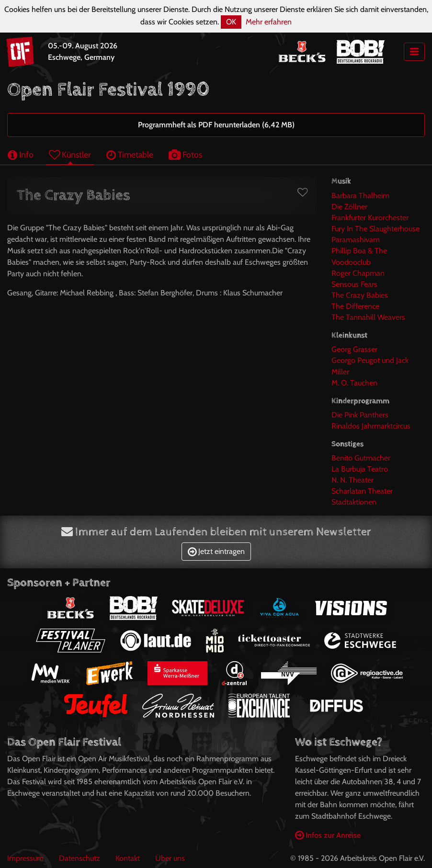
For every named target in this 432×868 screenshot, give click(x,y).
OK (231, 22)
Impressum (25, 858)
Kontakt (128, 858)
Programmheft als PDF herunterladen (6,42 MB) (216, 125)
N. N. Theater (352, 480)
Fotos (185, 154)
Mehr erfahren (269, 22)
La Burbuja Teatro (360, 469)
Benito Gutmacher (361, 458)
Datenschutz (80, 858)
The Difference (355, 306)
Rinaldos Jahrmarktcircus (371, 426)
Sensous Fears (354, 284)
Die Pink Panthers (360, 415)
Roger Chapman (358, 273)
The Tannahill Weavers (368, 317)
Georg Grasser (354, 349)
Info (21, 154)
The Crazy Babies (360, 295)
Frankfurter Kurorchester (370, 218)
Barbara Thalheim (360, 196)
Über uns (170, 858)
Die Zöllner (349, 207)
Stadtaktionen (354, 502)
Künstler (70, 154)
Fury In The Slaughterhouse (375, 229)
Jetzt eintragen (216, 551)
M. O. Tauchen (354, 383)
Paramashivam (356, 240)
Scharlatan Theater (362, 491)
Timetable (130, 154)
